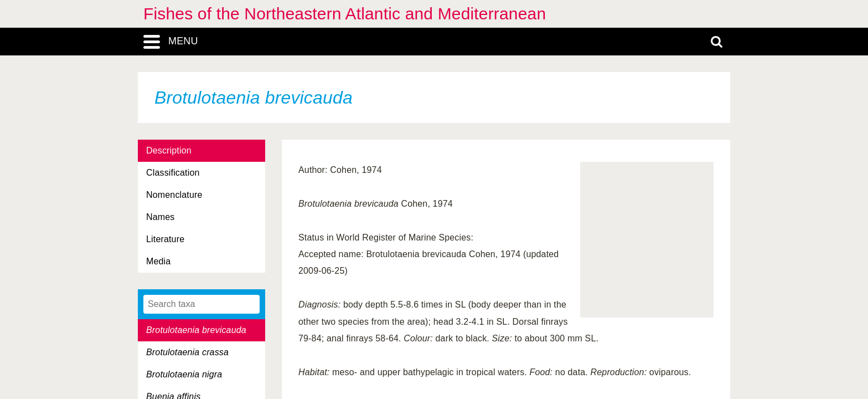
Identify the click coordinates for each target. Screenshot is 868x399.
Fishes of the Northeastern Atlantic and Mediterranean (345, 14)
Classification (173, 173)
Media (158, 261)
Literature (165, 239)
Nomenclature (174, 195)
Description (169, 150)
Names (160, 217)
